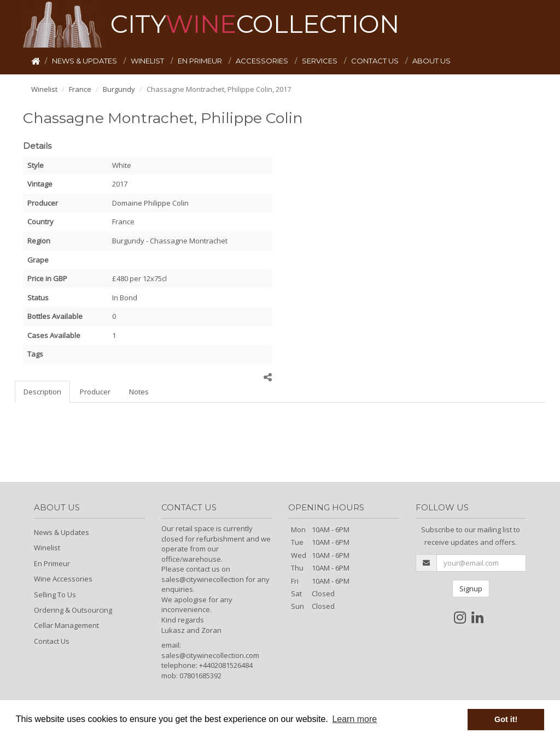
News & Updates (62, 532)
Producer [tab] (95, 392)
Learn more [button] (354, 719)
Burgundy (119, 89)
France (80, 89)
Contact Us (52, 641)
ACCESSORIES (263, 61)
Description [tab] (42, 392)
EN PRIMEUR (201, 61)
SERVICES (320, 61)
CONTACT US (376, 61)
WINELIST (148, 61)
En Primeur (52, 563)
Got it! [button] (506, 719)
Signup (471, 589)
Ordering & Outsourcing (73, 610)
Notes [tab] (139, 392)
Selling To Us (55, 595)
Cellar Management (66, 625)
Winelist (44, 89)
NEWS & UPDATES (85, 61)
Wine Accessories (63, 579)
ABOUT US (431, 61)
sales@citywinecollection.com (210, 655)
